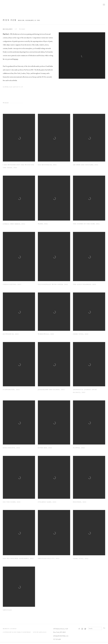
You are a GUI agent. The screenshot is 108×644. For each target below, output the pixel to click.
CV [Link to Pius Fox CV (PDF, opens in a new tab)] (16, 29)
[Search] (95, 628)
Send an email (85, 629)
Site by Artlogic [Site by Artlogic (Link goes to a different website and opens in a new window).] (40, 632)
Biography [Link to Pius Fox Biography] (8, 29)
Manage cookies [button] (10, 629)
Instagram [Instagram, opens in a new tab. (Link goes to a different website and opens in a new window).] (82, 629)
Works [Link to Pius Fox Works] (22, 29)
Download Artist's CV (14, 87)
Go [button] (104, 628)
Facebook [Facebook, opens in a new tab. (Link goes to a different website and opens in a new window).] (79, 629)
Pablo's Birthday (54, 5)
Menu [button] (104, 5)
